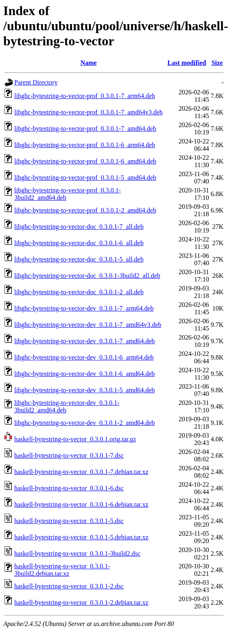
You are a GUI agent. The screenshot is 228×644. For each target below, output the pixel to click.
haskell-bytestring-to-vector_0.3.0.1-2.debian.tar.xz (81, 603)
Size (217, 63)
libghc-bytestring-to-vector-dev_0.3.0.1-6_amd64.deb (84, 374)
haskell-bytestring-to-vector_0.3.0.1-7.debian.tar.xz (81, 472)
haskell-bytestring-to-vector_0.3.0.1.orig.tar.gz (75, 439)
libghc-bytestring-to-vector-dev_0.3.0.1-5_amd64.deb (84, 390)
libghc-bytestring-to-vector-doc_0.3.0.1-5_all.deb (79, 259)
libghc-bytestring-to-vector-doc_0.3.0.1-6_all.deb (79, 243)
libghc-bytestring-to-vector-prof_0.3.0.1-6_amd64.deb (85, 161)
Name (89, 63)
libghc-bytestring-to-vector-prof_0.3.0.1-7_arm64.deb (85, 96)
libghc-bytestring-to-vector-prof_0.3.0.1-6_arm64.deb (85, 145)
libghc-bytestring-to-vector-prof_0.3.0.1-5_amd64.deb (85, 178)
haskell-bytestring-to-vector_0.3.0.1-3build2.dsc (77, 553)
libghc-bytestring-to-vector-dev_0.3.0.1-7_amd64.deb (84, 341)
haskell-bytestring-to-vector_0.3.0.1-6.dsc (69, 488)
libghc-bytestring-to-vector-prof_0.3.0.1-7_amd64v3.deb (89, 112)
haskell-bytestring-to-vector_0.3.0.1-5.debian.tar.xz (81, 537)
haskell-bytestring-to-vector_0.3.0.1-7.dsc (69, 455)
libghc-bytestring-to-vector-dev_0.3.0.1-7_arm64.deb (84, 308)
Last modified (187, 63)
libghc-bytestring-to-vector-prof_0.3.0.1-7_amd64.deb (85, 129)
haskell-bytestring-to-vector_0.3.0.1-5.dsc (69, 521)
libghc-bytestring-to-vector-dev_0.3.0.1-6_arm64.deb (84, 357)
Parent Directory (36, 82)
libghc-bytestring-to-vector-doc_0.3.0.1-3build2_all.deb (87, 276)
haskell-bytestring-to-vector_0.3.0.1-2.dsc (69, 586)
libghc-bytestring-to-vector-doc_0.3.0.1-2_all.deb (79, 292)
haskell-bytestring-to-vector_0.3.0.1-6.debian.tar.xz (81, 504)
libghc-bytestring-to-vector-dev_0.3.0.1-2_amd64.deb (84, 423)
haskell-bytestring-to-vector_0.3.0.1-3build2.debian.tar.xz (62, 570)
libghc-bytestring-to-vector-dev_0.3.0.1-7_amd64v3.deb (88, 325)
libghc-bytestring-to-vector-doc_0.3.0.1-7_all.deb (79, 227)
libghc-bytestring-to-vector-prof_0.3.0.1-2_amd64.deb (85, 210)
